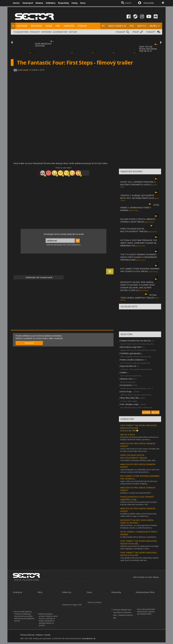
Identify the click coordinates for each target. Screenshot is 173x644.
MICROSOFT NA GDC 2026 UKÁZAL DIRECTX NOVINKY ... (137, 521)
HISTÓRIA (24, 32)
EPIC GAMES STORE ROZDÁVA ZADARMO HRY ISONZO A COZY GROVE (140, 270)
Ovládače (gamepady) (130, 353)
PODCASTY (35, 32)
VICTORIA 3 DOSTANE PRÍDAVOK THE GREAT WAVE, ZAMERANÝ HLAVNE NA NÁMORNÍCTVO (139, 243)
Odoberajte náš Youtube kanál (39, 277)
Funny (75, 3)
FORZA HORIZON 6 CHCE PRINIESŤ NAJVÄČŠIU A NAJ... (137, 498)
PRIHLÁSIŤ (29, 343)
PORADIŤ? (151, 32)
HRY (58, 26)
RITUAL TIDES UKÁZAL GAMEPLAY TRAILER (138, 296)
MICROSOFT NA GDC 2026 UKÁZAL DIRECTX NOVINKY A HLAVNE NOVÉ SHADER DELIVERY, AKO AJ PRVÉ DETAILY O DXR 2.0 (137, 286)
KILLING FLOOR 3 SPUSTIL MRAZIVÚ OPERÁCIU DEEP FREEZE (138, 220)
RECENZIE (36, 26)
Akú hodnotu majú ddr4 (131, 347)
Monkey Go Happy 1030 (72, 605)
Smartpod (28, 3)
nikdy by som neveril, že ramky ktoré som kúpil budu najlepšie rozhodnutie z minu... (139, 547)
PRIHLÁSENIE (149, 3)
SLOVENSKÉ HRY (60, 32)
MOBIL (153, 26)
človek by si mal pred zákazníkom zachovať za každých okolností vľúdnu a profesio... (139, 438)
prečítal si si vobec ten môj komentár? (136, 493)
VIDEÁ (49, 26)
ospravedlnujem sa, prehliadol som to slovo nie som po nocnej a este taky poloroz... (140, 471)
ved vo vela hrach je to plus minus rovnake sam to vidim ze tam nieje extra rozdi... (140, 450)
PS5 (132, 26)
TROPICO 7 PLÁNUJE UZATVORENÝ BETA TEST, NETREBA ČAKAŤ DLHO (137, 197)
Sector (16, 3)
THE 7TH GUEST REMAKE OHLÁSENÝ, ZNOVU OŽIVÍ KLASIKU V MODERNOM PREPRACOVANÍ (138, 257)
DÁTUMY (73, 32)
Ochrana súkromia (27, 635)
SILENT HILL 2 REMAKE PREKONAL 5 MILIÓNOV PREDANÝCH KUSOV (138, 183)
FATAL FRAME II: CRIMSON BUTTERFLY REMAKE (140, 207)
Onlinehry (51, 3)
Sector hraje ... (127, 391)
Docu (83, 3)
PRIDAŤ (136, 32)
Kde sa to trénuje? (95, 602)
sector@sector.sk (89, 639)
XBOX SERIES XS (117, 26)
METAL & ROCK (128, 434)
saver (26, 70)
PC (103, 26)
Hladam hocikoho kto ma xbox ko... (136, 341)
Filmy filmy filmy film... (130, 398)
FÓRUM (82, 26)
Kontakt (47, 635)
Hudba (123, 372)
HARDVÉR (69, 26)
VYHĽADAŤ (120, 32)
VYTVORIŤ (146, 412)
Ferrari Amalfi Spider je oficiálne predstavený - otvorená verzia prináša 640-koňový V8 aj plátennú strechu (24, 616)
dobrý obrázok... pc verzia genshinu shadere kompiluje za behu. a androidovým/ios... (139, 527)
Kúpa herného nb (128, 366)
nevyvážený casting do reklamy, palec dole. (138, 460)
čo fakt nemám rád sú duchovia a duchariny (138, 537)
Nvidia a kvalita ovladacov (132, 360)
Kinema (39, 3)
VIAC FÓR (155, 412)
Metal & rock (126, 379)
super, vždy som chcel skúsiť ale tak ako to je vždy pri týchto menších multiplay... (139, 482)
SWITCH (142, 26)
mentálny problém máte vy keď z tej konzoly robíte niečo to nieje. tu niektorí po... (138, 515)
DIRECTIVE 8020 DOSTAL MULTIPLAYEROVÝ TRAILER (134, 230)
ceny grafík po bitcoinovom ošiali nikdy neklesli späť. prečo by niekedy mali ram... (139, 559)
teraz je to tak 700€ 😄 (129, 431)
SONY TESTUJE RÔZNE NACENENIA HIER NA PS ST (148, 49)
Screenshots (126, 385)
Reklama (39, 635)
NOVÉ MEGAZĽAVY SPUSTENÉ (43, 45)
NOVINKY (22, 26)
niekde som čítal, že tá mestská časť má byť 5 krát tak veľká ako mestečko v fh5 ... (139, 503)
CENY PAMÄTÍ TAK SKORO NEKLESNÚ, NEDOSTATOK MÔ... (139, 427)
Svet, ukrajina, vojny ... (130, 404)
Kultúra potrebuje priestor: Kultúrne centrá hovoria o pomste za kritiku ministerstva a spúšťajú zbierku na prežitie (48, 620)
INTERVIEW (46, 32)
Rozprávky (64, 3)
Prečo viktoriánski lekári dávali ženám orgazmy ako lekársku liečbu (146, 612)
